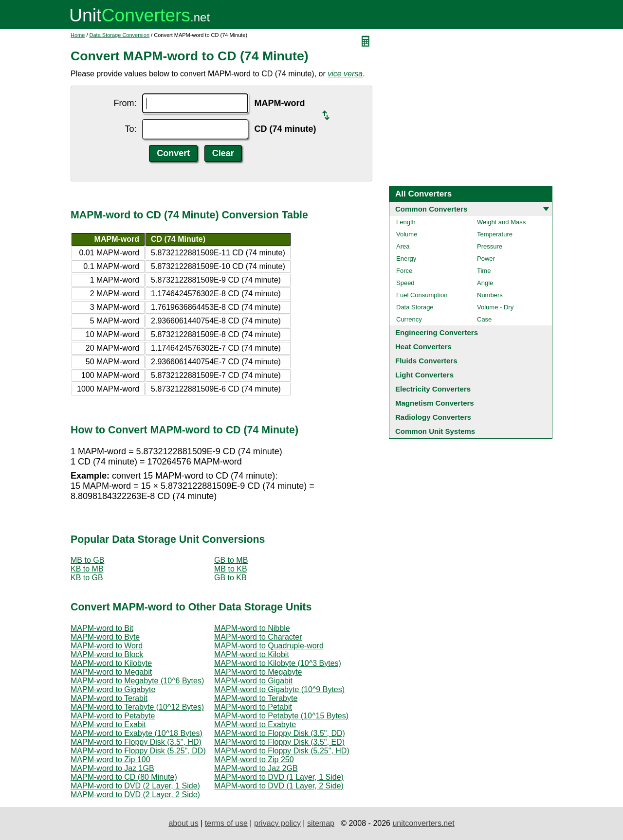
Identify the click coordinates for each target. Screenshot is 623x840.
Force (404, 271)
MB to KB (231, 569)
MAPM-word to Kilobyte (111, 663)
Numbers (490, 295)
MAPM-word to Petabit (253, 707)
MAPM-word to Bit (102, 628)
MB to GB (87, 560)
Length (406, 222)
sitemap (321, 823)
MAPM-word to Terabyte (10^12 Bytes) (137, 707)
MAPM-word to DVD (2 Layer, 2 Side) (135, 795)
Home (78, 35)
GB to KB (230, 578)
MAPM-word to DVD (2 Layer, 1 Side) (135, 786)
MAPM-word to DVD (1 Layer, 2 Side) (279, 786)
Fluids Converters (426, 361)
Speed (405, 283)
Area (403, 246)
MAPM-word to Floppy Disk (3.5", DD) (280, 733)
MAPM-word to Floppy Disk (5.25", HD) (282, 751)
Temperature (495, 234)
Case (484, 319)
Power (486, 259)
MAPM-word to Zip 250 (254, 760)
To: (130, 129)
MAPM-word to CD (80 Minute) (124, 777)
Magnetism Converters (435, 403)
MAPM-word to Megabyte (258, 672)
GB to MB (231, 560)
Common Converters (431, 209)
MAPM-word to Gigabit (253, 681)
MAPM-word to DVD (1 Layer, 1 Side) (279, 777)
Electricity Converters (433, 389)
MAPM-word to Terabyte (256, 698)
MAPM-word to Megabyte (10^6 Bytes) (137, 681)
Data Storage (415, 307)
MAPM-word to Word (107, 646)
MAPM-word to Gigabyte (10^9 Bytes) (279, 689)
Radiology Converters (433, 417)
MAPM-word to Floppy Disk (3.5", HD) (136, 742)
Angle (485, 283)
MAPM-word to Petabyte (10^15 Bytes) (281, 716)
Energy (406, 259)
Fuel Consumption (422, 295)
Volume (407, 234)
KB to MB (87, 569)
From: (125, 103)
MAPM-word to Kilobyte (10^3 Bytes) (278, 663)
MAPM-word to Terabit (109, 698)
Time (484, 271)
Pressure (490, 246)
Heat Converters (423, 347)
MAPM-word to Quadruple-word (269, 646)
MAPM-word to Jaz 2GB (256, 768)
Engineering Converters (437, 332)
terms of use (226, 823)
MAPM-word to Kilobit (252, 654)
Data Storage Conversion (120, 35)
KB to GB (87, 578)
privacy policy (277, 823)
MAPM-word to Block (107, 654)
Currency (409, 319)
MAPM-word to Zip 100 (110, 760)
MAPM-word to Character (258, 637)
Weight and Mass (501, 222)
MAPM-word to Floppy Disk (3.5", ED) (279, 742)
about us (183, 823)
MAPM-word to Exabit (108, 724)
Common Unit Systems (435, 431)
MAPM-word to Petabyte (113, 716)
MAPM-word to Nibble (252, 628)
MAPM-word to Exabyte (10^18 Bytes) (137, 733)
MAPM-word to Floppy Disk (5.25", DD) (138, 751)
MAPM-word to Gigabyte (113, 689)
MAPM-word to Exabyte (255, 724)
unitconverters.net (423, 823)
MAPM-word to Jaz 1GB (112, 768)
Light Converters (424, 375)
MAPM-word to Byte (105, 637)
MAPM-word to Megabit (111, 672)
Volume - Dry (495, 307)
